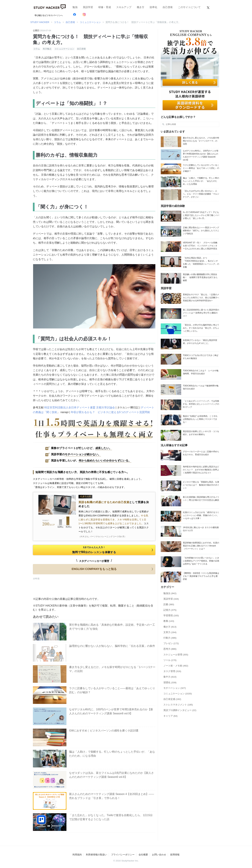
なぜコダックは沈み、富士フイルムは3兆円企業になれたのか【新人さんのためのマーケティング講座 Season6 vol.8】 (111, 775)
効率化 (153, 7)
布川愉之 (47, 49)
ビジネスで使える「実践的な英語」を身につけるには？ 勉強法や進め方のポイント (201, 485)
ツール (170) (170, 660)
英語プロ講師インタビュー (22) (180, 710)
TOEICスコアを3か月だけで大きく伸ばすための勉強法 (201, 357)
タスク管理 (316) (172, 671)
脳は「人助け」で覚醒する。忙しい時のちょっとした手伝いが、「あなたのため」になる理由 (112, 754)
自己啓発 (168, 7)
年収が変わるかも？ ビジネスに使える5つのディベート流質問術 (110, 412)
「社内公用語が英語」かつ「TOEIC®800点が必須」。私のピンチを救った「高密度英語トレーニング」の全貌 (201, 262)
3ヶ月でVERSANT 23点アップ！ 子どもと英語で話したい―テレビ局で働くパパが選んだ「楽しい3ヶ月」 (201, 215)
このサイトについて (189, 7)
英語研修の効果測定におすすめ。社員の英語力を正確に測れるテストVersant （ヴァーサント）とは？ (201, 546)
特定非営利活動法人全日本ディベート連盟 (70, 407)
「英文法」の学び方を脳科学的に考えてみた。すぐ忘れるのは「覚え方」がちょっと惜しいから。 (201, 328)
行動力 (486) (170, 638)
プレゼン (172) (171, 643)
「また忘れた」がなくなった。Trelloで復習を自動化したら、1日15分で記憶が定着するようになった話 (111, 817)
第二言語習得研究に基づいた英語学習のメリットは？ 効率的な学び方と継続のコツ (201, 313)
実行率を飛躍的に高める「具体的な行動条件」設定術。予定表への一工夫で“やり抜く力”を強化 (112, 627)
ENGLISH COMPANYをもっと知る (113, 569)
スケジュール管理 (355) (176, 655)
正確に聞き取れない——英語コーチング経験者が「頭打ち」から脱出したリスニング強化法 (201, 231)
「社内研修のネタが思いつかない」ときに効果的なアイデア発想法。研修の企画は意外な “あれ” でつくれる (201, 561)
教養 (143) (169, 621)
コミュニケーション (64, 49)
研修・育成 (105, 7)
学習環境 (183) (171, 616)
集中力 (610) (170, 677)
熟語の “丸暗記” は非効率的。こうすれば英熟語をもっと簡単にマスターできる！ (200, 419)
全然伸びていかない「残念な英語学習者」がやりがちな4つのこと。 (200, 342)
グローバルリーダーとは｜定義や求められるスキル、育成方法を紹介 (201, 453)
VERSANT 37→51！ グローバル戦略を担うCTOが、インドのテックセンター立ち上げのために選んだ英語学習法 (200, 246)
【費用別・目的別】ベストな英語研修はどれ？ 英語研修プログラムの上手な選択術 (201, 576)
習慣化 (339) (170, 683)
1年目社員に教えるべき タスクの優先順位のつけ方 (201, 529)
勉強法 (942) (170, 593)
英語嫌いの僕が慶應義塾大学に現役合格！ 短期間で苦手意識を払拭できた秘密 (200, 277)
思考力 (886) (170, 649)
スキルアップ (124, 7)
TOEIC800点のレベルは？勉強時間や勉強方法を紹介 (201, 387)
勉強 (75, 7)
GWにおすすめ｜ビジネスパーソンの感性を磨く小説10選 (104, 731)
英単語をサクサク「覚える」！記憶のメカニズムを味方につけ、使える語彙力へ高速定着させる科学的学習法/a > (201, 298)
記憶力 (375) (170, 610)
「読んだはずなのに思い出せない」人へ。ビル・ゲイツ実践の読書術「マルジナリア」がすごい (201, 194)
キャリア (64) (170, 716)
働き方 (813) (170, 627)
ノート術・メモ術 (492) (176, 666)
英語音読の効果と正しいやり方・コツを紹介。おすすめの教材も (201, 433)
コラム (37, 49)
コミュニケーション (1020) (178, 694)
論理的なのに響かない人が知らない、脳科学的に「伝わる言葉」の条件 (112, 646)
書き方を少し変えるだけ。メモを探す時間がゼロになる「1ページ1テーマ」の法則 (112, 669)
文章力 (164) (170, 632)
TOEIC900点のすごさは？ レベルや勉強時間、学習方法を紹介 (201, 372)
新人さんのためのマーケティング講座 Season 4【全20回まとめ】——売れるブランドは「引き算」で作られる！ (112, 796)
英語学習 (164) (171, 599)
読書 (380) (169, 604)
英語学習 (88, 7)
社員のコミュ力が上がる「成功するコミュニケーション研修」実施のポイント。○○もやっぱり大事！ (201, 515)
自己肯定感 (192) (172, 699)
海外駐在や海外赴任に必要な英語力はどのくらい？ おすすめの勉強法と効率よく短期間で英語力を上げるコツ (201, 470)
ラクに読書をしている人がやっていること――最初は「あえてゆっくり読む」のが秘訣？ (112, 690)
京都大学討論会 (106, 407)
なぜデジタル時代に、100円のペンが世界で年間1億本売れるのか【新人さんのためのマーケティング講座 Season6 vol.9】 (111, 711)
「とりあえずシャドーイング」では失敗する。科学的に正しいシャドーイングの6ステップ (201, 404)
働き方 (141, 7)
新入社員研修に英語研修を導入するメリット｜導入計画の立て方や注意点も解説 (201, 499)
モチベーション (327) (175, 688)
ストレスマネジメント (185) (178, 705)
